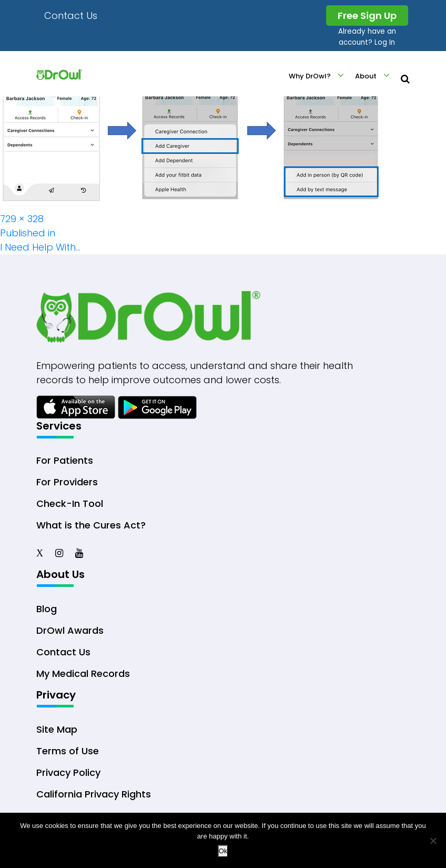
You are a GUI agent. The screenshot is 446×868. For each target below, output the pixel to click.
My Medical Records (83, 674)
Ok (223, 851)
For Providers (67, 482)
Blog (47, 609)
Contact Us (71, 16)
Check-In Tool (70, 503)
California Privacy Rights (94, 794)
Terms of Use (68, 751)
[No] (433, 841)
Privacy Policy (68, 772)
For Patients (65, 460)
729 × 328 (22, 219)
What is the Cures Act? (91, 525)
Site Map (57, 729)
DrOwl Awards (70, 630)
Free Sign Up (367, 16)
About (366, 76)
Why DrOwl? (310, 76)
